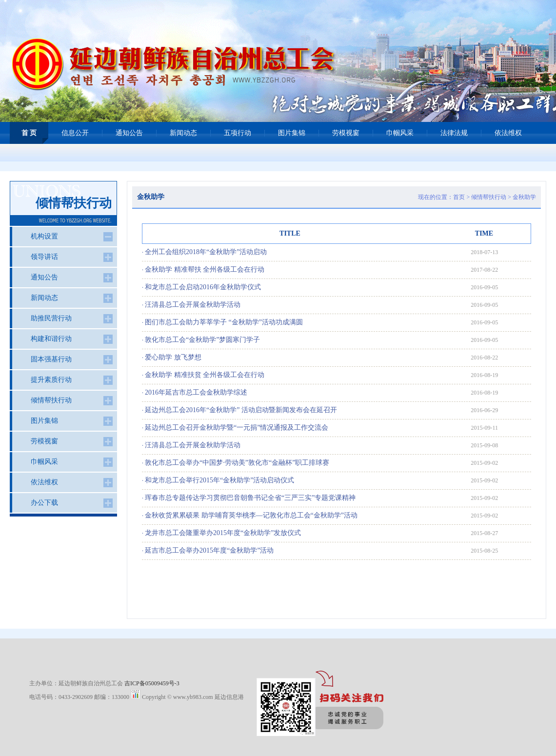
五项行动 (238, 133)
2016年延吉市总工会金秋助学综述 (196, 392)
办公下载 (44, 503)
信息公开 (75, 133)
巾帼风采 (400, 133)
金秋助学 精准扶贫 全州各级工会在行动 (205, 375)
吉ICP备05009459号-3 (152, 683)
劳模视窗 (346, 133)
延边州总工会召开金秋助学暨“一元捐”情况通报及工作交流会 (237, 428)
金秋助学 (524, 197)
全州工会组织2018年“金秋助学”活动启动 (206, 252)
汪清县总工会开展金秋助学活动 (193, 305)
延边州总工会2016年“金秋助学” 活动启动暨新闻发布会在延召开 (241, 410)
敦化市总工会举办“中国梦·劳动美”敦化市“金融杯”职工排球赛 (237, 463)
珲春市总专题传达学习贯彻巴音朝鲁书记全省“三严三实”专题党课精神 (250, 498)
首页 (459, 197)
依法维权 (508, 133)
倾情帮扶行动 (489, 197)
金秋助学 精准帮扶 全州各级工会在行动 (205, 269)
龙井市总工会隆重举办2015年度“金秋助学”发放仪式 (223, 533)
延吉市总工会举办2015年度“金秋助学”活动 (209, 550)
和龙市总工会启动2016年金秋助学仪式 (203, 287)
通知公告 (129, 133)
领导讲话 (44, 257)
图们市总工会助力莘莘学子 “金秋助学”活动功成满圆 (224, 322)
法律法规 (454, 133)
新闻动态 (183, 133)
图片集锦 (292, 133)
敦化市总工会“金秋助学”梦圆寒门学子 (202, 340)
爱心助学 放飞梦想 (173, 357)
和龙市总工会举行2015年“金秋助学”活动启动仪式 (219, 480)
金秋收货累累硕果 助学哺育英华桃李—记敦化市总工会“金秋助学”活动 (251, 515)
